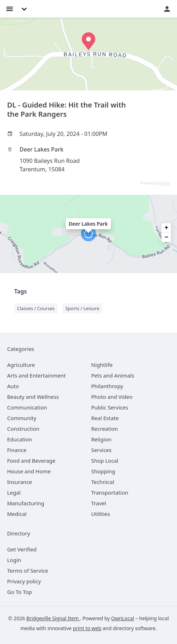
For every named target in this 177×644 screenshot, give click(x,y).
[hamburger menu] (10, 8)
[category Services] (101, 450)
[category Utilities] (101, 514)
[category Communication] (27, 407)
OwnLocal (123, 618)
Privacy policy (24, 581)
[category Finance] (17, 450)
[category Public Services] (110, 407)
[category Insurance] (20, 482)
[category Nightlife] (102, 365)
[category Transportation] (110, 492)
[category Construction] (23, 429)
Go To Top (20, 592)
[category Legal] (14, 492)
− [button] (167, 237)
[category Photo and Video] (112, 397)
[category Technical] (103, 482)
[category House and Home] (29, 471)
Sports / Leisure (82, 308)
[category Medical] (17, 514)
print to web (87, 628)
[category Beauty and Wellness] (33, 397)
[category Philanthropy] (107, 386)
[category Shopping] (103, 471)
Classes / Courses (36, 308)
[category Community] (22, 418)
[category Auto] (13, 386)
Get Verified (22, 549)
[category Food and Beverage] (31, 461)
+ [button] (167, 228)
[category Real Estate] (105, 418)
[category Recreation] (105, 429)
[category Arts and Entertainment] (36, 375)
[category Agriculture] (21, 365)
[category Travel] (99, 503)
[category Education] (20, 439)
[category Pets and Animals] (113, 375)
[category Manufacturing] (26, 503)
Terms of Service (28, 571)
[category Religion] (101, 439)
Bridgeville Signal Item (53, 618)
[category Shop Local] (105, 461)
